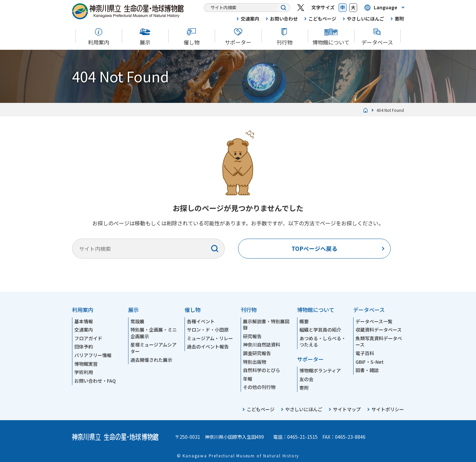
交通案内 (250, 19)
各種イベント (201, 321)
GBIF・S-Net (370, 362)
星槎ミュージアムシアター (154, 348)
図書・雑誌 (367, 370)
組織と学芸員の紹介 (320, 330)
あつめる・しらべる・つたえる (323, 342)
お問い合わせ (284, 19)
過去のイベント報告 (208, 346)
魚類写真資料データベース (379, 342)
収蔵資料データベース (379, 330)
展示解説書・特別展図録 (266, 325)
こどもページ (322, 19)
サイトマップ (347, 409)
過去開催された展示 (151, 360)
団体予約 (84, 346)
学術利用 (84, 372)
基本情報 (84, 321)
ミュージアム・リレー (210, 338)
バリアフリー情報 (93, 355)
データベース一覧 (374, 321)
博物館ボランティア (320, 370)
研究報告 (252, 336)
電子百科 (365, 353)
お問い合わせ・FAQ (95, 381)
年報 (248, 379)
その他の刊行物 (259, 387)
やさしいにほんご (365, 19)
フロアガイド (88, 338)
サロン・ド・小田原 (208, 330)
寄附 (399, 19)
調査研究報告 (257, 353)
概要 (304, 321)
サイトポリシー (388, 409)
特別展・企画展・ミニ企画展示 (154, 333)
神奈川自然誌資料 (262, 345)
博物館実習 (86, 364)
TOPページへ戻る (314, 248)
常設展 (137, 321)
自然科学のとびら (262, 370)
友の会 (306, 379)
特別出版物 (255, 362)
